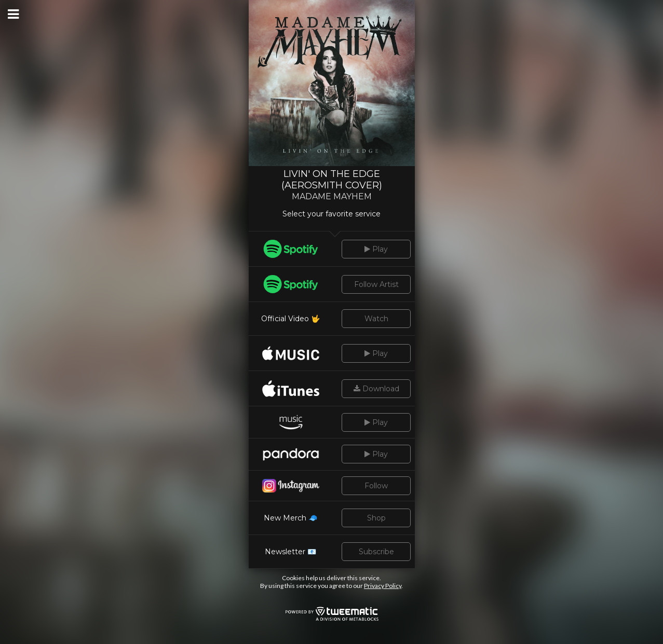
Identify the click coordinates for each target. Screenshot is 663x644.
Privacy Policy (383, 586)
